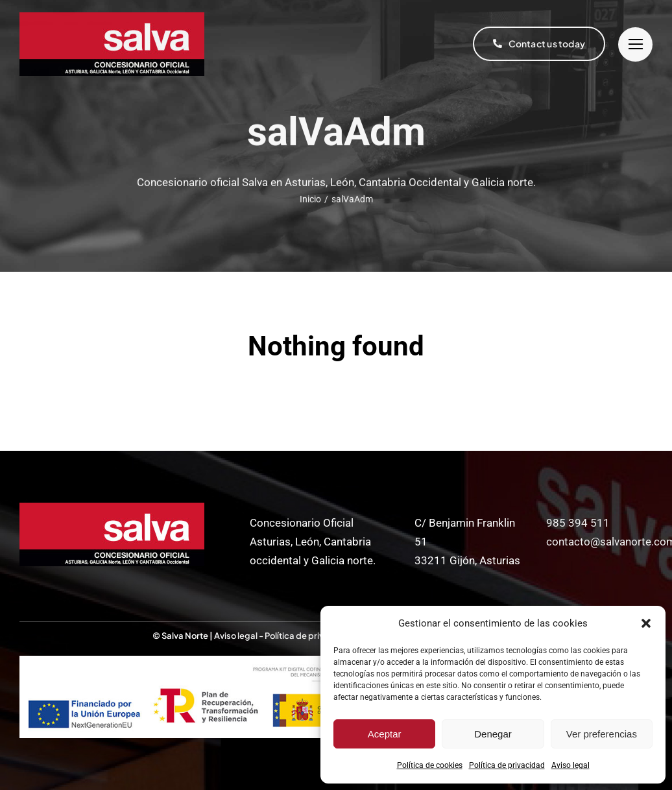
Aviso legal (570, 765)
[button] (646, 623)
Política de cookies (430, 765)
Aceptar (385, 734)
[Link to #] (635, 44)
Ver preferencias (602, 734)
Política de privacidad (507, 765)
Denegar (493, 734)
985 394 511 (578, 523)
